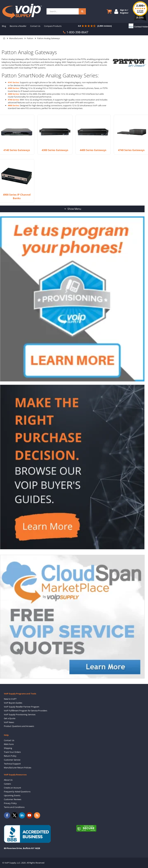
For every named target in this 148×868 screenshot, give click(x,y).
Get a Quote (10, 718)
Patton (30, 38)
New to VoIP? (10, 699)
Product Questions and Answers (19, 726)
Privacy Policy (10, 803)
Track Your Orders (12, 752)
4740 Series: (14, 100)
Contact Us (9, 740)
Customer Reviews (13, 799)
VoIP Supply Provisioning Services (20, 714)
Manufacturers (16, 38)
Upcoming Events (12, 795)
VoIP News (9, 722)
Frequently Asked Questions (17, 792)
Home (4, 38)
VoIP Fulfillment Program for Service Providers (26, 711)
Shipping (8, 748)
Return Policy (10, 756)
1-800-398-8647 (77, 32)
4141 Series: (14, 82)
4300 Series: (14, 88)
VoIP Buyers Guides (13, 703)
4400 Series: (14, 94)
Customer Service (12, 760)
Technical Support (12, 764)
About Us (8, 780)
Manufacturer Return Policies (18, 768)
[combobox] (66, 11)
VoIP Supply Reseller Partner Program (22, 707)
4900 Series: (14, 105)
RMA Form (9, 744)
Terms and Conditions (14, 807)
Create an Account (12, 788)
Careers (7, 784)
